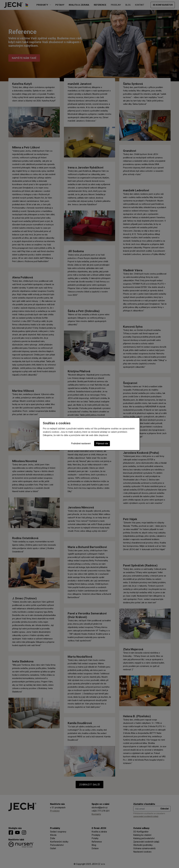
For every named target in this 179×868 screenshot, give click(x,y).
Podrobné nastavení (81, 443)
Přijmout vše (102, 443)
